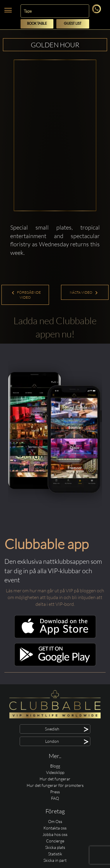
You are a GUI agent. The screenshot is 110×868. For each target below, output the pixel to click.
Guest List (73, 24)
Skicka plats (55, 847)
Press (55, 792)
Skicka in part (55, 860)
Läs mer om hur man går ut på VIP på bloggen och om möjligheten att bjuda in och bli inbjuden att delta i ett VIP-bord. (55, 597)
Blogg (55, 766)
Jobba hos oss (55, 834)
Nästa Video (84, 292)
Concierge (55, 841)
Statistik (55, 854)
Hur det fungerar (55, 779)
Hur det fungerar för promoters (55, 785)
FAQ (55, 798)
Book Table (37, 24)
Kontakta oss (55, 828)
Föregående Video (26, 295)
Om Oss (55, 821)
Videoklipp (55, 772)
